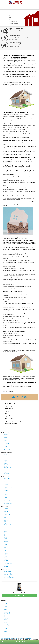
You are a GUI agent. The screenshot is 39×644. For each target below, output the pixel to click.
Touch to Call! (21, 642)
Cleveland (6, 606)
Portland (6, 550)
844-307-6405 (19, 397)
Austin (5, 510)
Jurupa (5, 471)
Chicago (6, 604)
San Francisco (7, 443)
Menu (20, 7)
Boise (5, 533)
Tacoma (6, 558)
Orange (6, 481)
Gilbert (5, 537)
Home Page (3, 638)
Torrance (6, 498)
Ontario (6, 480)
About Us (8, 638)
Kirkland (6, 544)
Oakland (6, 441)
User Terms (16, 638)
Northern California (8, 449)
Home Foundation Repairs (9, 579)
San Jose (6, 445)
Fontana (6, 462)
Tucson (5, 559)
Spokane (6, 556)
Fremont (6, 436)
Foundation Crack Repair (9, 575)
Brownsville (6, 512)
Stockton (6, 446)
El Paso (5, 517)
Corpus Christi (7, 514)
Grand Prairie (7, 520)
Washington (6, 566)
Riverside (6, 490)
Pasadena (6, 484)
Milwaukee (6, 620)
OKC (5, 522)
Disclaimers (21, 638)
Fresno (5, 438)
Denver (5, 536)
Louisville (6, 618)
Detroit (5, 609)
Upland (5, 499)
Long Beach (6, 472)
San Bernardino (7, 492)
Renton (5, 552)
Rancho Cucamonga (8, 487)
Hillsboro (6, 542)
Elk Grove (6, 435)
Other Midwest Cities (8, 633)
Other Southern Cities (8, 525)
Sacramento (6, 442)
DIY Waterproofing (8, 572)
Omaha (5, 623)
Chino (5, 457)
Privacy (12, 638)
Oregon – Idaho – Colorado (9, 565)
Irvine (5, 469)
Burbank (6, 456)
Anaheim (6, 454)
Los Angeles (6, 473)
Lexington (6, 615)
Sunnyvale (6, 448)
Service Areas (7, 562)
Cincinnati (6, 605)
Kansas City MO (7, 612)
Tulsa (5, 523)
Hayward (6, 439)
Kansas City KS (7, 614)
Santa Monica (7, 496)
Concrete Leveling (7, 573)
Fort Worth (6, 519)
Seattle (5, 555)
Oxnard (5, 483)
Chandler (6, 534)
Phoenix (6, 549)
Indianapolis (6, 611)
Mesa (5, 547)
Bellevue (6, 531)
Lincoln (5, 617)
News (30, 638)
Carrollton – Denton (8, 513)
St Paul (5, 628)
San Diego (6, 493)
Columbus (6, 608)
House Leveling (7, 576)
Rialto (5, 489)
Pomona (6, 486)
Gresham (6, 540)
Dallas (5, 516)
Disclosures (26, 638)
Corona (5, 460)
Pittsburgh (6, 624)
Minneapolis (6, 621)
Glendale (6, 466)
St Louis (6, 627)
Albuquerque (7, 602)
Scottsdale (6, 553)
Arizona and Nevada (8, 564)
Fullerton (6, 463)
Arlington (6, 509)
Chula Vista (6, 459)
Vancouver (6, 561)
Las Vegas (6, 546)
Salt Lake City (7, 625)
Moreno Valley (7, 479)
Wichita (5, 631)
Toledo (5, 630)
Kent (5, 543)
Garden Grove (7, 465)
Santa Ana (6, 495)
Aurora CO (6, 530)
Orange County (7, 501)
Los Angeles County (8, 503)
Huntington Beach (7, 468)
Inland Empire (7, 502)
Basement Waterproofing (9, 577)
